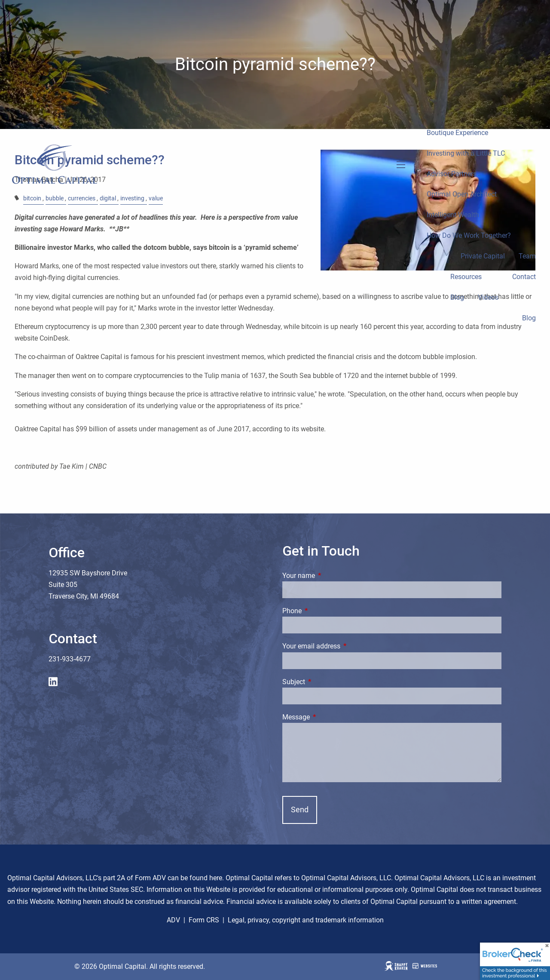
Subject (326, 682)
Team (527, 256)
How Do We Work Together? (469, 235)
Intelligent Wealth (453, 215)
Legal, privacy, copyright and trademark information (306, 920)
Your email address (344, 646)
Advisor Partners (452, 174)
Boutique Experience (457, 133)
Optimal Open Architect (462, 194)
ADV (173, 920)
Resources (466, 277)
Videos (488, 297)
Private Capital (483, 256)
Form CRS (204, 920)
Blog (457, 297)
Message (328, 717)
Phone (324, 611)
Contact (524, 277)
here (216, 878)
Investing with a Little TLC (466, 153)
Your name (331, 576)
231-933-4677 (70, 659)
